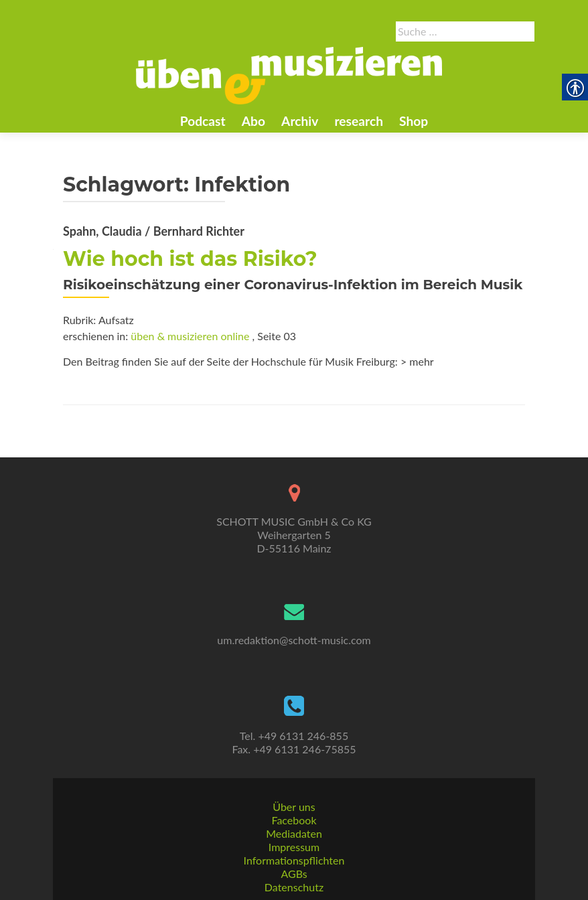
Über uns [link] (294, 807)
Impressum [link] (294, 847)
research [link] (359, 121)
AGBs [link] (294, 874)
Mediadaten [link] (294, 833)
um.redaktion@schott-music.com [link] (294, 640)
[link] (289, 74)
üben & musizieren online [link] (190, 336)
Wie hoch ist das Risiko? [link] (190, 259)
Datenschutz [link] (294, 887)
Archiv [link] (300, 121)
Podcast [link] (203, 121)
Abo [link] (253, 121)
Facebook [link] (294, 820)
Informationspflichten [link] (294, 860)
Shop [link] (414, 121)
